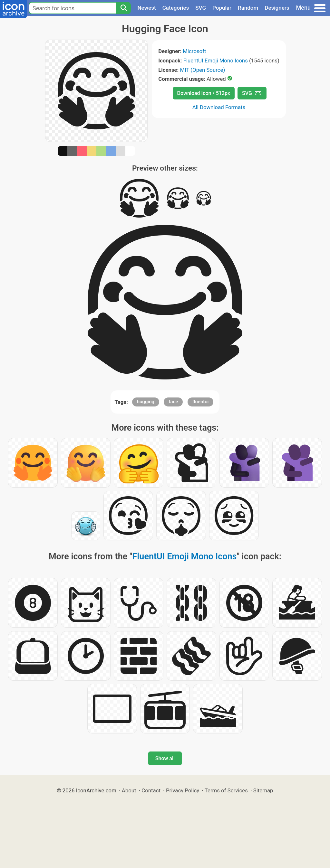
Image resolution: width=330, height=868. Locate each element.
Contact (151, 790)
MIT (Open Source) (203, 70)
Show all (165, 758)
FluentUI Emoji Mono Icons (216, 61)
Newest (146, 8)
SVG (201, 8)
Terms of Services (226, 790)
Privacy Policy (183, 790)
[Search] (123, 8)
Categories (176, 8)
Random (248, 8)
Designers (277, 8)
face (173, 402)
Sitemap (263, 790)
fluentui (201, 402)
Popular (222, 8)
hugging (146, 402)
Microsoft (194, 51)
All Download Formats (219, 107)
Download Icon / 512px (204, 93)
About (129, 790)
